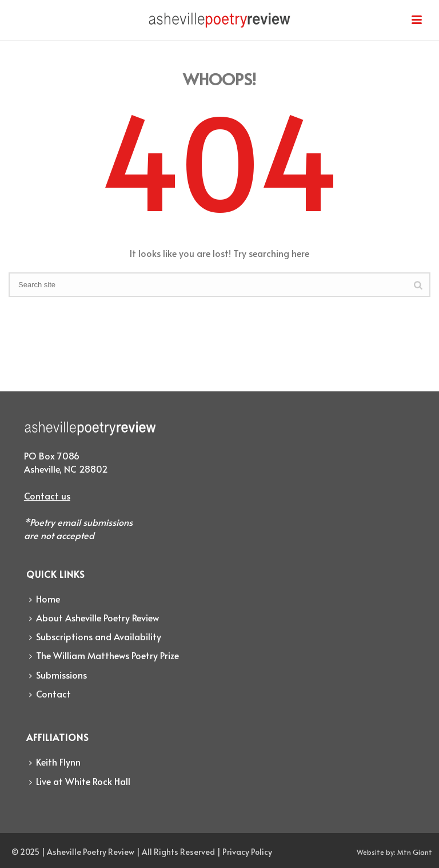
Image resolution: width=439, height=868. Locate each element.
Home (45, 599)
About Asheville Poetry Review (94, 617)
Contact (50, 693)
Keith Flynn (55, 762)
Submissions (58, 675)
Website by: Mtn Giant (394, 852)
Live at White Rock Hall (80, 781)
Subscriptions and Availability (95, 636)
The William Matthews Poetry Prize (104, 655)
